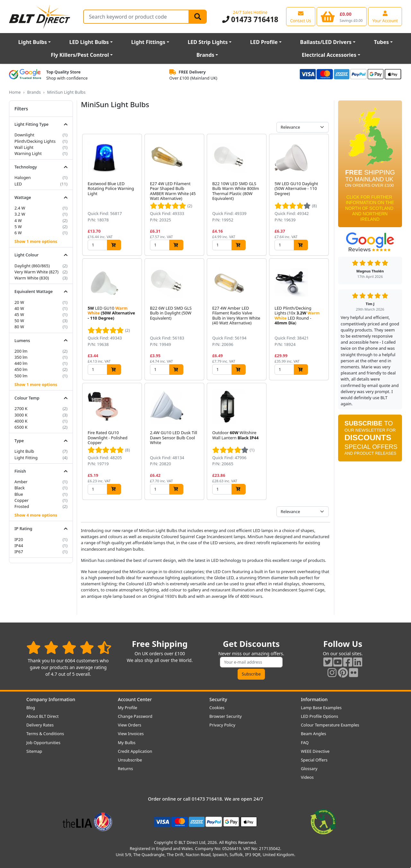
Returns (125, 769)
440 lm (21, 363)
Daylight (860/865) (32, 266)
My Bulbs (127, 743)
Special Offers (314, 760)
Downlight (24, 135)
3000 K (21, 415)
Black (20, 488)
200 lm (21, 351)
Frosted (22, 506)
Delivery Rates (40, 725)
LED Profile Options (319, 716)
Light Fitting (26, 458)
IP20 (19, 539)
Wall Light (24, 147)
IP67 (19, 552)
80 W (19, 327)
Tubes (382, 42)
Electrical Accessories (329, 55)
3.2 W (20, 214)
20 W (19, 302)
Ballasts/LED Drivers (326, 42)
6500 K (21, 427)
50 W (19, 321)
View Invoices (131, 734)
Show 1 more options (36, 241)
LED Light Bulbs (89, 42)
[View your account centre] (385, 16)
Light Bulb (24, 451)
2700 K (21, 408)
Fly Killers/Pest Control (80, 55)
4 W (18, 220)
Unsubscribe (130, 760)
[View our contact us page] (301, 16)
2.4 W (20, 208)
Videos (307, 777)
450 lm (21, 369)
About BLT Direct (43, 716)
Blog (31, 708)
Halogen (23, 177)
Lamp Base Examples (321, 708)
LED (18, 184)
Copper (22, 500)
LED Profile (264, 42)
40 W (19, 308)
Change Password (135, 716)
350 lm (21, 357)
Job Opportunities (43, 743)
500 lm (21, 376)
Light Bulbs (33, 42)
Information (314, 699)
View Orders (130, 725)
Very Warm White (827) (36, 272)
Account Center (135, 699)
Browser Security (226, 716)
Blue (19, 494)
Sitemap (34, 751)
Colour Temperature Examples (330, 725)
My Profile (127, 708)
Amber (21, 482)
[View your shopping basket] (342, 16)
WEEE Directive (315, 751)
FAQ (305, 743)
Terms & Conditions (45, 734)
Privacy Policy (222, 725)
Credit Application (135, 751)
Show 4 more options (36, 515)
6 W (18, 233)
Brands (205, 55)
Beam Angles (314, 734)
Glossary (309, 769)
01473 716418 (250, 19)
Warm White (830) (32, 278)
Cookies (217, 708)
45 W (19, 314)
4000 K (21, 421)
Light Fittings (148, 42)
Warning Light (28, 153)
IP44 (19, 546)
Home (15, 92)
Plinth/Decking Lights (35, 141)
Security (218, 699)
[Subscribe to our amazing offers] (251, 662)
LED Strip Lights (208, 42)
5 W (18, 227)
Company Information (51, 699)
